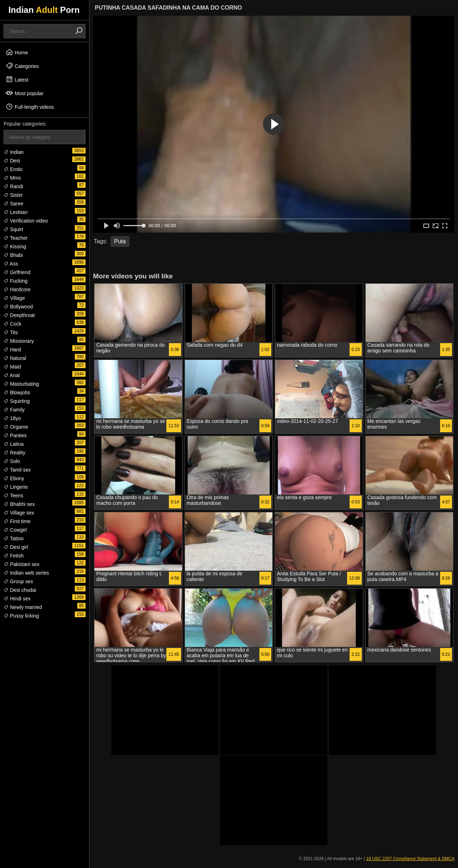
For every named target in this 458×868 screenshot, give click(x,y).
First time (17, 521)
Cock (13, 324)
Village (14, 298)
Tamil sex (17, 470)
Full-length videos (30, 107)
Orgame (16, 427)
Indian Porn (44, 10)
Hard (12, 350)
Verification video (26, 221)
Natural (15, 358)
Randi (13, 186)
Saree (13, 204)
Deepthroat (19, 315)
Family (14, 410)
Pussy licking (21, 616)
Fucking (16, 281)
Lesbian (16, 212)
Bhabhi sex (19, 504)
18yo (12, 418)
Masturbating (21, 384)
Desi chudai (20, 590)
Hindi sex (17, 599)
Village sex (19, 513)
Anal (12, 375)
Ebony (14, 478)
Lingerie (16, 487)
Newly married (23, 607)
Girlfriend (17, 272)
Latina (14, 444)
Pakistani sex (21, 564)
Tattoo (14, 538)
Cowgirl (15, 530)
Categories (22, 66)
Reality (14, 453)
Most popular (25, 93)
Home (17, 52)
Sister (13, 195)
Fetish (14, 556)
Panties (15, 435)
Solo (12, 461)
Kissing (15, 247)
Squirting (17, 401)
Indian (14, 152)
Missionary (19, 341)
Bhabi (13, 255)
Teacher (16, 238)
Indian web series (26, 573)
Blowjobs (17, 392)
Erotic (13, 169)
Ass (11, 264)
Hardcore (17, 289)
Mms (12, 178)
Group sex (18, 581)
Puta (120, 241)
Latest (17, 79)
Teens (13, 496)
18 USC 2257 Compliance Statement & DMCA (410, 859)
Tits (11, 332)
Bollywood (18, 307)
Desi (12, 161)
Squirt (13, 229)
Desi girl (16, 547)
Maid (12, 367)
